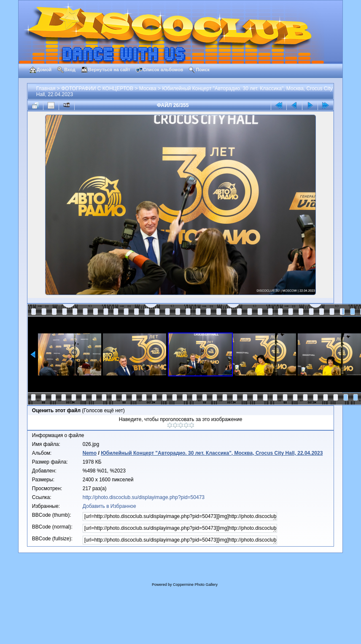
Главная (46, 89)
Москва (148, 89)
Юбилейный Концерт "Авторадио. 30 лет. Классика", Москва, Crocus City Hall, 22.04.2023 (212, 453)
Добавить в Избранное (109, 506)
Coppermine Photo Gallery (195, 585)
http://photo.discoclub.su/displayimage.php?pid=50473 (144, 497)
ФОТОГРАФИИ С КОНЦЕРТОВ (97, 89)
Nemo (90, 453)
